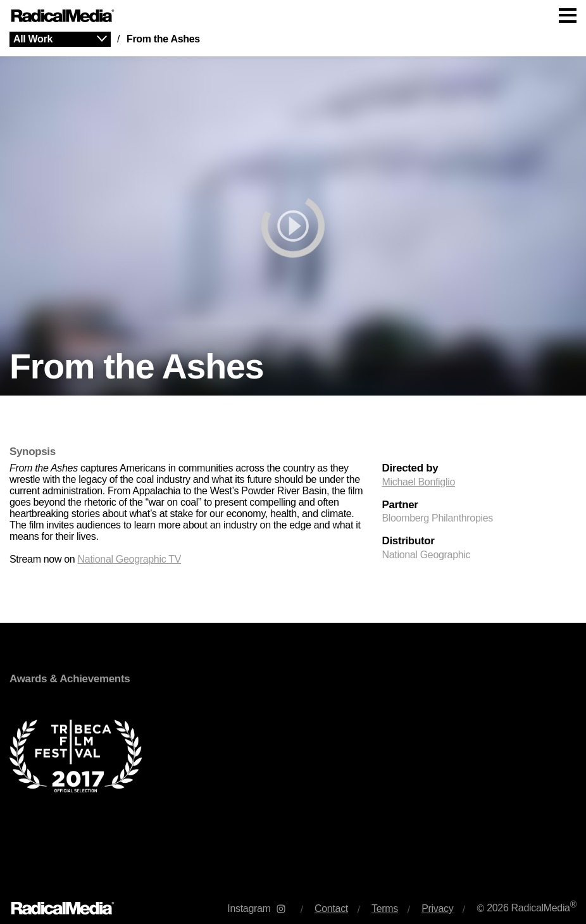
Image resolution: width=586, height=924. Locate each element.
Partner (400, 505)
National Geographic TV (129, 559)
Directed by (410, 468)
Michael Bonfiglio (418, 482)
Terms (385, 908)
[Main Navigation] (293, 16)
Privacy (437, 908)
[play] (293, 226)
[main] (293, 458)
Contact (331, 908)
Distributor (408, 541)
